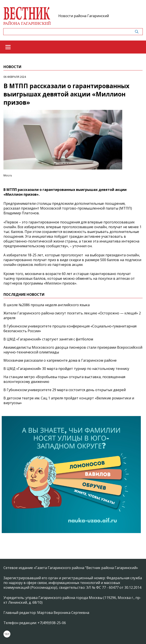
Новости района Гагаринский (84, 16)
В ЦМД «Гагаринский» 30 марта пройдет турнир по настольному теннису (66, 369)
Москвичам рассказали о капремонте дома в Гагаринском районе (60, 360)
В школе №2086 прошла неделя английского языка (47, 305)
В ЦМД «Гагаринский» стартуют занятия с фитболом (48, 339)
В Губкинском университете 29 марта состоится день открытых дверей (65, 390)
